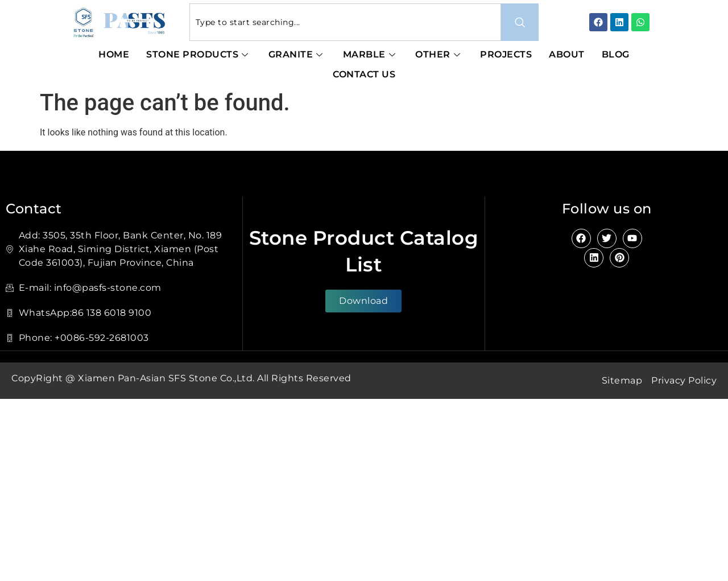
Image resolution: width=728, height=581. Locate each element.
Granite (297, 54)
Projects (506, 54)
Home (114, 54)
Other (439, 54)
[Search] (520, 22)
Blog (616, 54)
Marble (371, 54)
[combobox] (345, 22)
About (567, 54)
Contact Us (364, 74)
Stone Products (199, 54)
